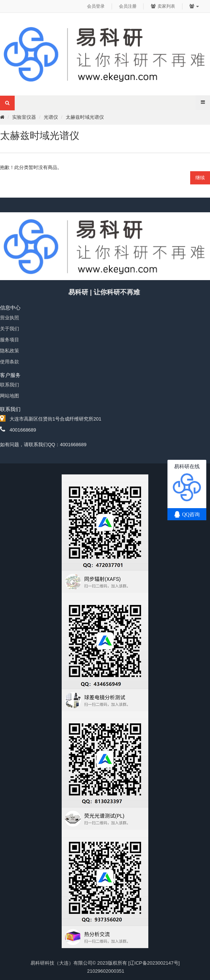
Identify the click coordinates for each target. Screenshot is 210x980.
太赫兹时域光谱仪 (85, 117)
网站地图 (10, 396)
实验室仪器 (24, 117)
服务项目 (10, 340)
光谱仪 (51, 117)
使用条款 (10, 362)
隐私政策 (10, 351)
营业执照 (10, 318)
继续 (200, 178)
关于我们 (10, 329)
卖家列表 (163, 6)
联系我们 (10, 385)
